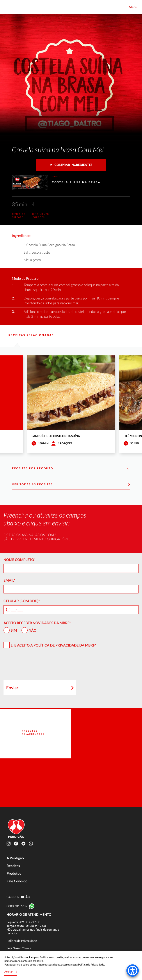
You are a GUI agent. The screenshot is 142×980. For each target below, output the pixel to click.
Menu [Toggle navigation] (133, 7)
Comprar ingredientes (71, 165)
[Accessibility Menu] (133, 971)
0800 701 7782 (17, 906)
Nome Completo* (20, 560)
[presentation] (37, 666)
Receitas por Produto (71, 469)
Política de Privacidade (56, 645)
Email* (9, 580)
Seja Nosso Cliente (19, 948)
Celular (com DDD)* (22, 601)
